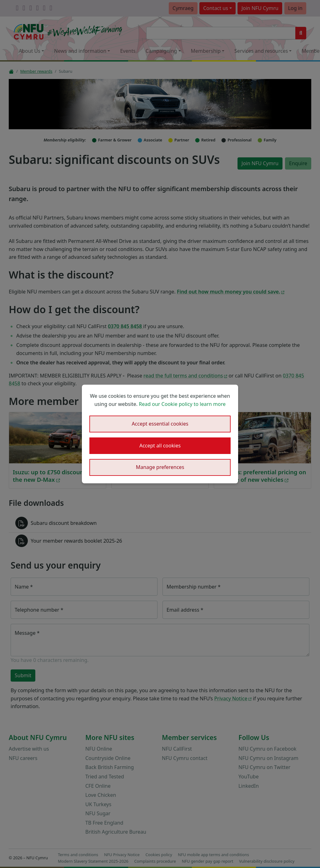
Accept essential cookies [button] (160, 424)
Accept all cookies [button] (160, 446)
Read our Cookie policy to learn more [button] (182, 404)
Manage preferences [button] (160, 467)
